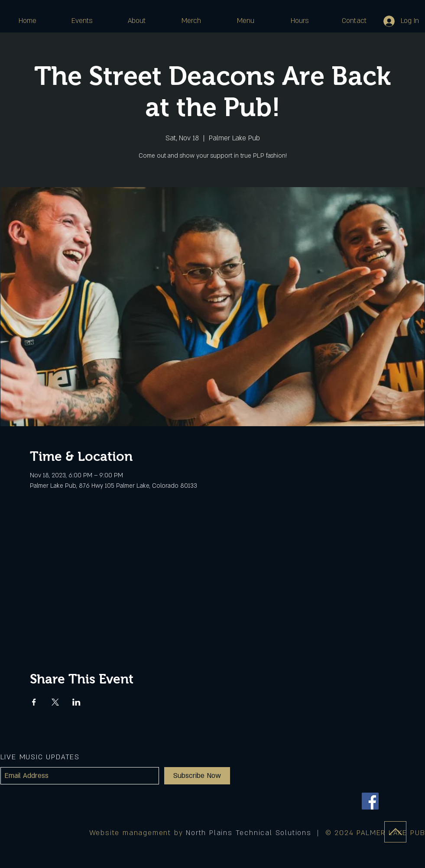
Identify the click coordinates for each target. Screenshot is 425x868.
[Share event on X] (55, 702)
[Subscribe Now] (197, 776)
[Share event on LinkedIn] (76, 702)
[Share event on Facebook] (34, 702)
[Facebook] (370, 801)
